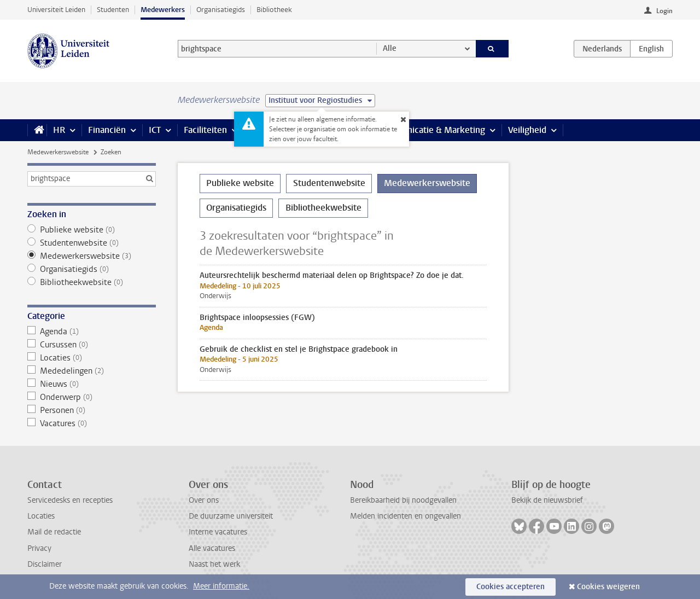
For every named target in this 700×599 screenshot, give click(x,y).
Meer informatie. (221, 586)
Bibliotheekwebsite (92, 282)
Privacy (39, 548)
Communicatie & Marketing (432, 130)
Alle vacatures (212, 548)
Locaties (92, 358)
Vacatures (92, 423)
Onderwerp (92, 397)
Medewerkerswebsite (58, 152)
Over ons (204, 500)
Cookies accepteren (511, 587)
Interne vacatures (218, 532)
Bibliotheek (274, 10)
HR (59, 130)
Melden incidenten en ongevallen (406, 516)
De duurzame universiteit (231, 516)
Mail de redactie (54, 532)
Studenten (113, 10)
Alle (390, 48)
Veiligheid (527, 130)
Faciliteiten (205, 130)
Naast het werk (214, 564)
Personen (92, 410)
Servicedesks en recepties (70, 500)
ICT (155, 130)
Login (664, 11)
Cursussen (92, 345)
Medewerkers (163, 10)
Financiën (107, 130)
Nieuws (92, 384)
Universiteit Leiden (56, 10)
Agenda (92, 332)
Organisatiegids (221, 10)
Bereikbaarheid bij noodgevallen (403, 500)
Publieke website (92, 230)
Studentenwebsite (92, 243)
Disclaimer (45, 564)
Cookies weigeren (608, 587)
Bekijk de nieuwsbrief (547, 500)
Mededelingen (92, 371)
